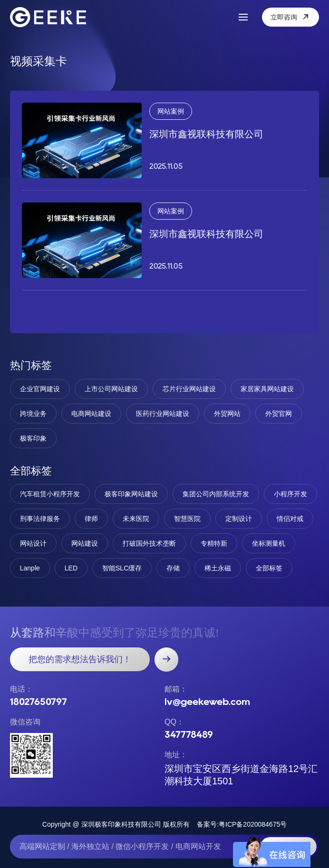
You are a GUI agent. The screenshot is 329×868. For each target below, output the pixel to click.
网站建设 (85, 543)
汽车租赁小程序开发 (50, 494)
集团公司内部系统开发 (216, 494)
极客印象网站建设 (131, 494)
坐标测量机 (269, 543)
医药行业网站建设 (163, 414)
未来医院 (136, 519)
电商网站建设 (91, 414)
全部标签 (269, 568)
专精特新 (214, 543)
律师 (91, 519)
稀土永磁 (218, 568)
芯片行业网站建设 (189, 389)
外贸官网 (279, 414)
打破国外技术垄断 (149, 543)
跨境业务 (33, 414)
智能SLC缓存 (122, 568)
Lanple (30, 568)
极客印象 (33, 438)
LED (71, 568)
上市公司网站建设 (111, 389)
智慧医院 (187, 519)
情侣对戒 (290, 519)
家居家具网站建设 (267, 389)
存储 (173, 568)
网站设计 (33, 543)
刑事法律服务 (40, 519)
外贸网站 (227, 414)
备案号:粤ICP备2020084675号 (242, 824)
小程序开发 (290, 494)
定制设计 (239, 519)
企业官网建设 (40, 389)
